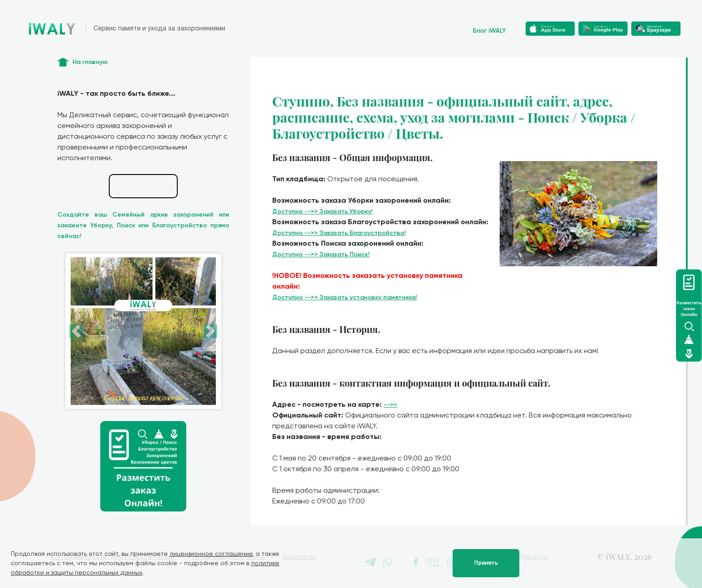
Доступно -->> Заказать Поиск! (321, 254)
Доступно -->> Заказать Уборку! (322, 211)
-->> (390, 405)
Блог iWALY (489, 31)
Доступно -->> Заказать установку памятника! (345, 297)
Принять (486, 563)
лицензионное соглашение (211, 554)
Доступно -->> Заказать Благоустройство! (339, 233)
